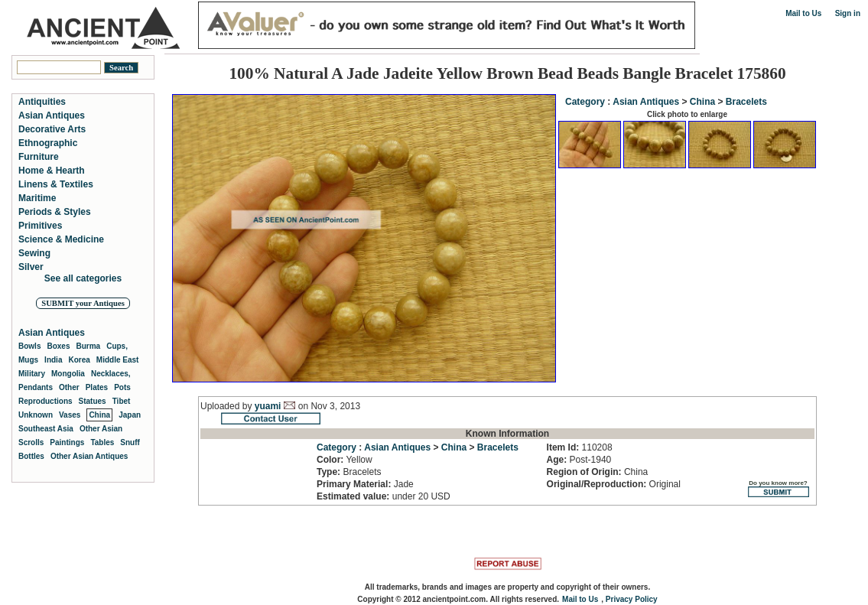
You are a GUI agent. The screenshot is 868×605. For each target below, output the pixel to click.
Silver (31, 267)
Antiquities (42, 102)
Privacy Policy (632, 599)
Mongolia (68, 374)
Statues (93, 401)
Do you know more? (778, 488)
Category (585, 102)
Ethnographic (48, 143)
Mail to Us (803, 13)
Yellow (345, 460)
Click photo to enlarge (687, 114)
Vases (70, 415)
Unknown (36, 415)
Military (32, 374)
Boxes (58, 346)
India (53, 360)
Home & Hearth (52, 171)
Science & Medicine (61, 239)
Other (69, 387)
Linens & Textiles (56, 184)
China (702, 102)
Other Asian (101, 429)
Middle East (118, 360)
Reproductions (46, 401)
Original (614, 484)
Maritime (37, 198)
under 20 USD (384, 496)
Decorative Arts (52, 129)
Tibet (122, 401)
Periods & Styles (55, 212)
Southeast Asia (46, 429)
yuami (268, 406)
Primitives (40, 226)
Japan (130, 415)
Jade (365, 484)
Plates (97, 387)
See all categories (83, 278)
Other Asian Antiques (89, 456)
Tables (102, 442)
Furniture (39, 157)
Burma (88, 346)
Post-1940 (579, 460)
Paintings (67, 442)
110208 (580, 447)
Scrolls (31, 442)
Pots (122, 387)
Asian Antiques (646, 102)
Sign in (848, 13)
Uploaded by (228, 406)
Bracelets (746, 102)
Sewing (34, 253)
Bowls (29, 346)
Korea (79, 360)
